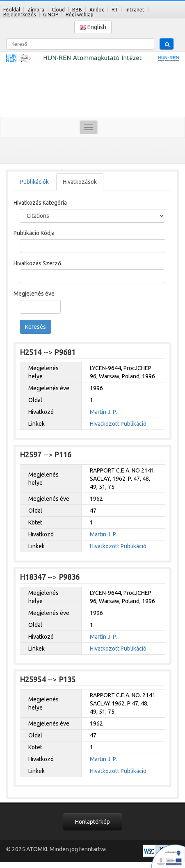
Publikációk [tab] (34, 182)
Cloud (58, 10)
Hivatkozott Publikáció (118, 424)
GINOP (51, 15)
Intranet (135, 10)
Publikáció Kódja (34, 233)
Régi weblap (80, 15)
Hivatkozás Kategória (40, 203)
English (93, 27)
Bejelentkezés (19, 15)
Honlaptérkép (92, 822)
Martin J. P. (103, 412)
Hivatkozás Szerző (37, 263)
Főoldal (12, 10)
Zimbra (36, 10)
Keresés (35, 327)
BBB (77, 10)
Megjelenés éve (34, 294)
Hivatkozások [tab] (80, 182)
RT (115, 10)
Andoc (97, 10)
